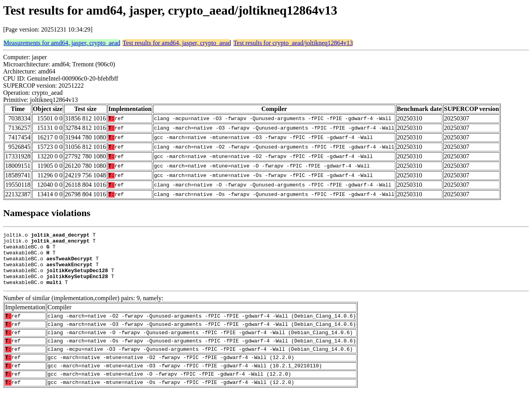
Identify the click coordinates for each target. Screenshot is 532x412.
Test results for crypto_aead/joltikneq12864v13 (293, 43)
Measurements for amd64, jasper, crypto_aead (62, 43)
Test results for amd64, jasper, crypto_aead (177, 43)
